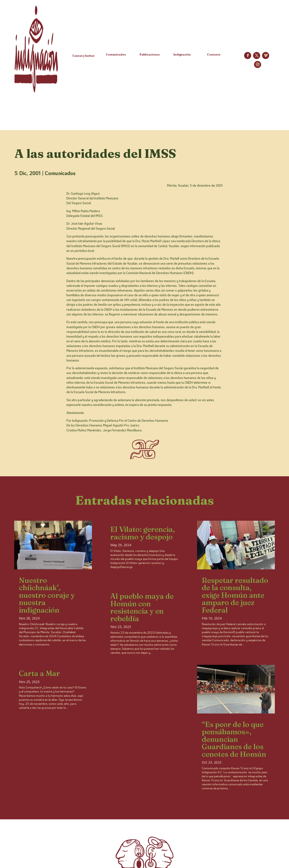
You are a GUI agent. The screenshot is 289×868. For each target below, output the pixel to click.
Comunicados (60, 173)
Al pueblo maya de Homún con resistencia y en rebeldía (142, 607)
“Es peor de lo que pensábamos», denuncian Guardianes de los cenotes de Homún (234, 739)
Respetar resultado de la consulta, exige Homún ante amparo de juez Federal (235, 595)
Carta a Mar (39, 673)
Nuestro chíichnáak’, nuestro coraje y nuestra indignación (47, 595)
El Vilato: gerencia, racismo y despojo (142, 533)
